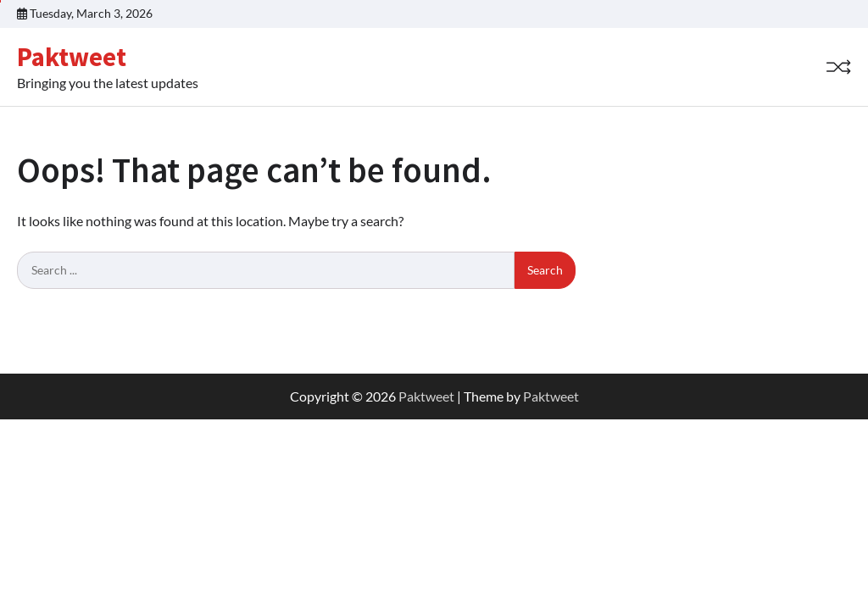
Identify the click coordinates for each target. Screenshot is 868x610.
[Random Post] (838, 67)
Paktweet (72, 57)
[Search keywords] (266, 270)
